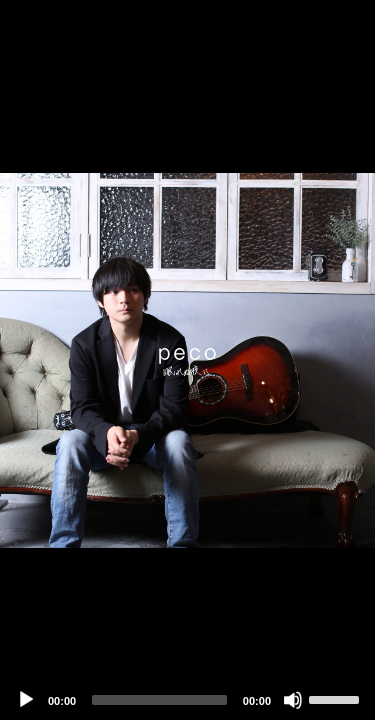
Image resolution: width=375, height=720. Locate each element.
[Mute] (293, 700)
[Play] (26, 700)
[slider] (159, 700)
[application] (187, 360)
